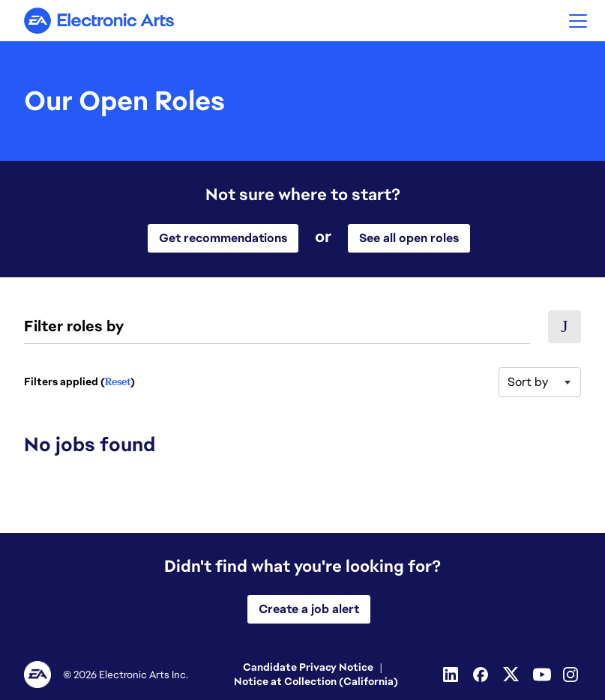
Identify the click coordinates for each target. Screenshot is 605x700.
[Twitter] (512, 675)
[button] (578, 21)
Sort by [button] (528, 382)
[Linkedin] (452, 675)
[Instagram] (572, 675)
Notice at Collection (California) (316, 681)
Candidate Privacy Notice (308, 667)
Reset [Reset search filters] (118, 381)
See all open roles (409, 238)
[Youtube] (542, 675)
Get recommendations (223, 238)
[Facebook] (482, 675)
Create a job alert (309, 609)
